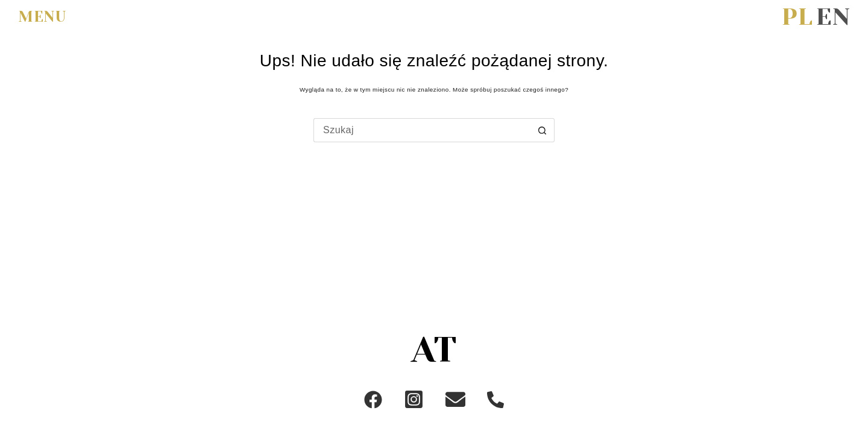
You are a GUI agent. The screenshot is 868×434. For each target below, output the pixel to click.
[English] (833, 17)
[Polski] (797, 17)
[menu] (46, 17)
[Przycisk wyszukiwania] (542, 130)
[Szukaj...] (422, 130)
